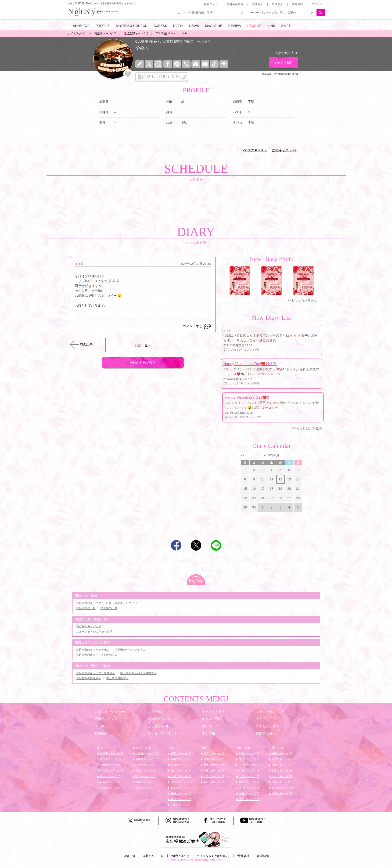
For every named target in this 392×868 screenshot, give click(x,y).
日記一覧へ (143, 345)
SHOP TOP (81, 26)
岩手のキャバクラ (145, 765)
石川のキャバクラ (181, 765)
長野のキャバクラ (181, 782)
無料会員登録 (235, 4)
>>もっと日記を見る (307, 428)
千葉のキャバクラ (110, 765)
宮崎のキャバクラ (282, 782)
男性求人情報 (266, 733)
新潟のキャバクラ (181, 753)
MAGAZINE (214, 26)
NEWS (194, 26)
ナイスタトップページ (111, 712)
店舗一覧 (129, 856)
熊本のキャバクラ (282, 770)
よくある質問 (158, 726)
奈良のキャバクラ (214, 776)
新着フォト (211, 4)
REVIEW (235, 26)
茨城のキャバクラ (110, 788)
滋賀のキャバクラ (214, 753)
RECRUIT (255, 26)
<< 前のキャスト (255, 150)
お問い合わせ (180, 856)
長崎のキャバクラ (282, 765)
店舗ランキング (106, 719)
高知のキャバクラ (249, 799)
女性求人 (258, 4)
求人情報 (209, 733)
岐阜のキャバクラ (181, 788)
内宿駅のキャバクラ (89, 626)
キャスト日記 (284, 62)
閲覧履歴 (297, 4)
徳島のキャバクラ (249, 782)
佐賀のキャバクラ (282, 759)
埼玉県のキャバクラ (122, 603)
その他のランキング (163, 719)
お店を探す (156, 712)
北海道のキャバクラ (147, 753)
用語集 (207, 726)
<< (242, 455)
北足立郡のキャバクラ (90, 603)
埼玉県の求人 (109, 655)
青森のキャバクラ (145, 759)
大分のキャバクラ (282, 776)
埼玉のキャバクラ (110, 759)
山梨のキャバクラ (181, 776)
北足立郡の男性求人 (89, 678)
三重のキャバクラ (181, 805)
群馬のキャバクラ (110, 782)
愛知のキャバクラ (181, 799)
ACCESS (160, 26)
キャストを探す (213, 712)
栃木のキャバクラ (110, 776)
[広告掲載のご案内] (196, 839)
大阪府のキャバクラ (215, 765)
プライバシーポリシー (165, 733)
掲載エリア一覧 (153, 856)
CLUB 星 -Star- (146, 41)
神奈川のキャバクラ (111, 770)
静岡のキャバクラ (181, 793)
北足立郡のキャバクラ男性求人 (96, 673)
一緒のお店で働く (143, 363)
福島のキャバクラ (145, 788)
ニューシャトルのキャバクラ (94, 632)
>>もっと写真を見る (302, 300)
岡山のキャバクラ (249, 765)
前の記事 (86, 344)
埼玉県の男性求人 (117, 678)
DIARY (178, 26)
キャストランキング (270, 712)
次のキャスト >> (284, 150)
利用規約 (101, 733)
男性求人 (277, 4)
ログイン (317, 4)
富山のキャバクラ (181, 759)
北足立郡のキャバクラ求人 (93, 650)
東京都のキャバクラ (111, 753)
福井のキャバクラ (181, 770)
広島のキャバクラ (249, 770)
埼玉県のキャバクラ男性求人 (138, 673)
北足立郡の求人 (86, 655)
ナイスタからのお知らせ (213, 856)
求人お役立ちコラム (270, 726)
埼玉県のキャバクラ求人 (130, 650)
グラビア (262, 719)
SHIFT (286, 26)
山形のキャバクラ (145, 782)
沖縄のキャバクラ (282, 793)
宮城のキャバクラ (145, 770)
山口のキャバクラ (249, 776)
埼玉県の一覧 (109, 608)
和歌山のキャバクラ (215, 782)
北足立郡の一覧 (86, 608)
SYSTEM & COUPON (132, 26)
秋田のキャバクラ (145, 776)
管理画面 (263, 856)
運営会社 (243, 856)
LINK (272, 26)
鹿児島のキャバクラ (283, 788)
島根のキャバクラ (249, 759)
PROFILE (103, 26)
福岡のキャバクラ (282, 753)
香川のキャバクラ (249, 788)
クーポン (101, 726)
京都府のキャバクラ (215, 759)
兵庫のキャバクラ (214, 770)
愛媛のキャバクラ (249, 793)
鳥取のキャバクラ (249, 753)
